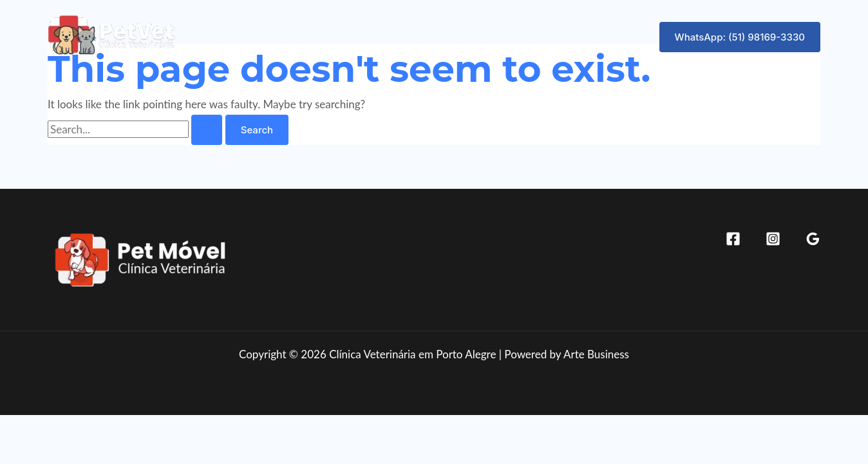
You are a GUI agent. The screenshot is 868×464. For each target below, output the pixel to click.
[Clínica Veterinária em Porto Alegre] (112, 35)
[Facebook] (733, 239)
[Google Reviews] (813, 239)
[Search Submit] (207, 130)
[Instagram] (773, 239)
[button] (740, 37)
